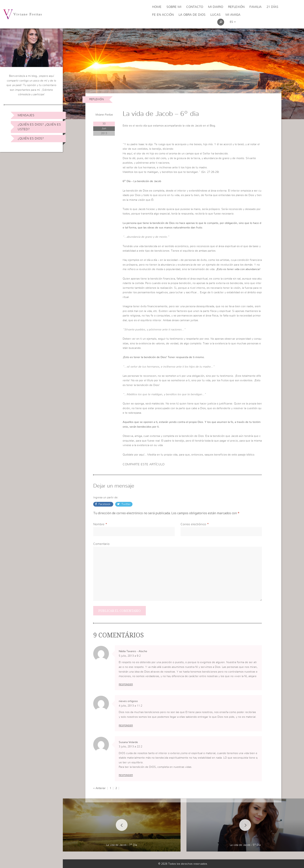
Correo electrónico (193, 524)
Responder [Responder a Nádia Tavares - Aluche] (126, 684)
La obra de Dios (192, 15)
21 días (272, 7)
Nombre (99, 524)
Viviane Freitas (104, 115)
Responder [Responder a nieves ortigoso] (126, 725)
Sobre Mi (174, 7)
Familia (256, 7)
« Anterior (99, 788)
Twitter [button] (126, 504)
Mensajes (26, 115)
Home (157, 7)
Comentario (101, 544)
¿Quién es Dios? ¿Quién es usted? (39, 127)
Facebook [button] (105, 504)
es (233, 22)
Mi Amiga (233, 15)
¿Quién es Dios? (31, 138)
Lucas (215, 15)
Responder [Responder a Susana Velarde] (126, 775)
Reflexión (236, 7)
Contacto (195, 7)
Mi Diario (216, 7)
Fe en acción (163, 15)
